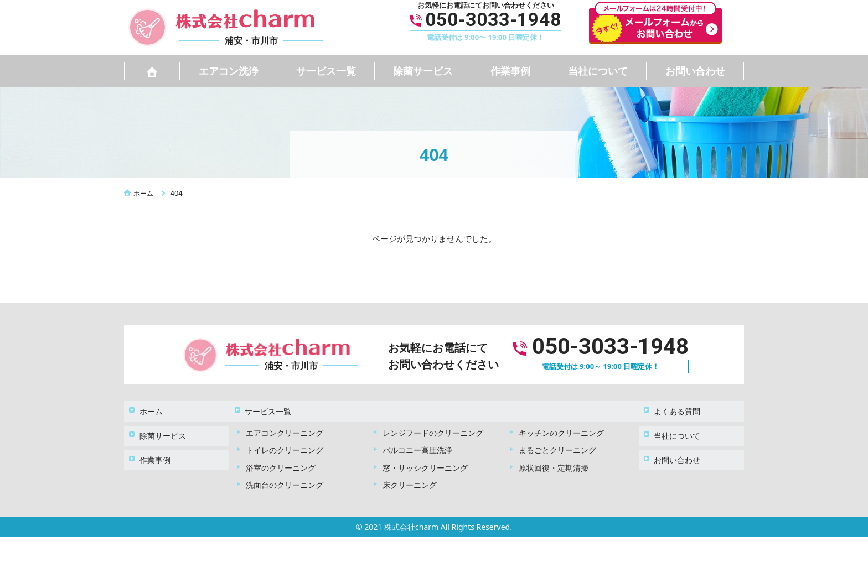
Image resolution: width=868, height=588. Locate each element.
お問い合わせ (695, 71)
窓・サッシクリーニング (425, 460)
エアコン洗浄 (229, 71)
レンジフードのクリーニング (433, 426)
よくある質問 (673, 407)
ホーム (147, 407)
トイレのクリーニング (285, 443)
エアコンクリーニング (285, 426)
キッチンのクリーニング (561, 426)
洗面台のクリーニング (285, 478)
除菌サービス (423, 71)
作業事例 (510, 71)
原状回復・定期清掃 (554, 460)
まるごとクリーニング (557, 443)
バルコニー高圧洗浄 (417, 443)
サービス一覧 (326, 71)
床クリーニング (410, 478)
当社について (598, 71)
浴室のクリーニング (281, 460)
